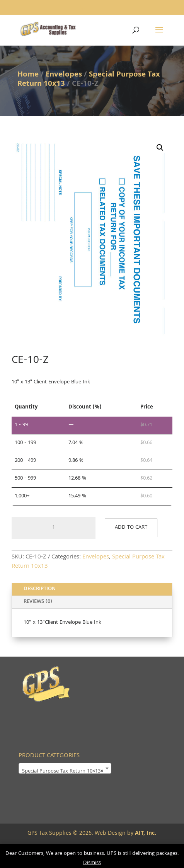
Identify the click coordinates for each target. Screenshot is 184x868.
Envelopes (64, 75)
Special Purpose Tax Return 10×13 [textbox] (63, 771)
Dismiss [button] (92, 863)
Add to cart (131, 528)
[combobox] (65, 768)
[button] (160, 148)
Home (28, 75)
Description (40, 589)
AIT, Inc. (145, 834)
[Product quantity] (54, 528)
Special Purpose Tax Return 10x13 (89, 80)
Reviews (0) (38, 602)
